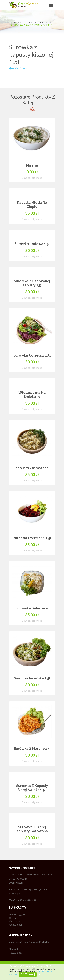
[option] (32, 486)
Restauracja (15, 953)
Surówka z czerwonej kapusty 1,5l (32, 283)
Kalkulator (15, 922)
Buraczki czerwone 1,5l (32, 538)
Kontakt (13, 928)
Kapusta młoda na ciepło (32, 205)
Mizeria (32, 165)
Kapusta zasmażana (32, 468)
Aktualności (15, 925)
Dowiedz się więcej (32, 178)
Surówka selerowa (32, 608)
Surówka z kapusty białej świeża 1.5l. (32, 788)
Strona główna (24, 23)
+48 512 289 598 (27, 900)
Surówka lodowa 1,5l (32, 244)
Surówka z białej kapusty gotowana (32, 829)
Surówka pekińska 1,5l (32, 678)
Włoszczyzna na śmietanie (32, 395)
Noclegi (13, 949)
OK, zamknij (28, 975)
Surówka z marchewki (32, 749)
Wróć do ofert (20, 68)
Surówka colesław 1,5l (32, 355)
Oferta (45, 23)
